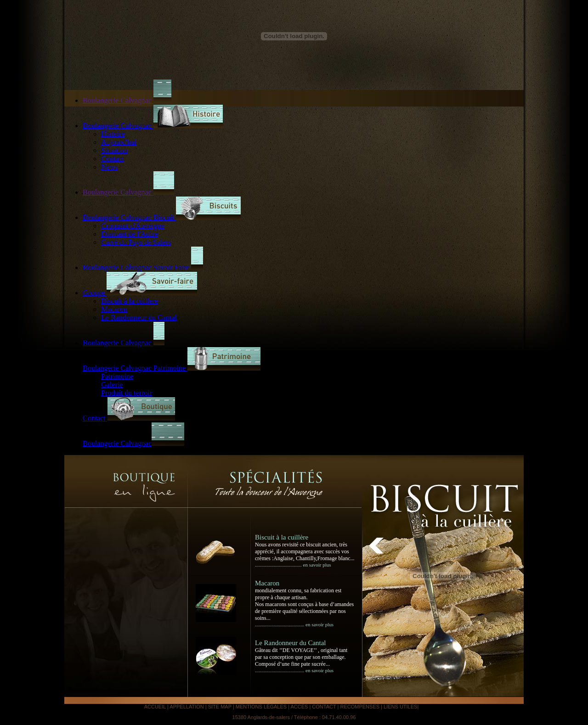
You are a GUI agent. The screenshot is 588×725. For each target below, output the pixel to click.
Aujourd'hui (119, 142)
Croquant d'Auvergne (133, 226)
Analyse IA (432, 707)
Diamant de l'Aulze (130, 234)
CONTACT (325, 707)
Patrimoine (117, 376)
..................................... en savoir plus (293, 565)
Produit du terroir (127, 393)
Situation (114, 150)
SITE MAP (220, 707)
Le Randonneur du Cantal (139, 318)
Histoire (113, 134)
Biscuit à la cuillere (130, 301)
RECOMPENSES (360, 707)
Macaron (114, 309)
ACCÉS (299, 707)
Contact (113, 159)
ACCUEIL (156, 707)
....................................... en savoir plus (294, 624)
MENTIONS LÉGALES (261, 707)
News (109, 167)
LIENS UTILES (400, 707)
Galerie (112, 385)
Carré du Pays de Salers (136, 242)
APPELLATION (187, 707)
